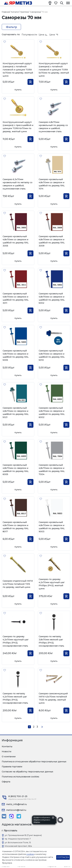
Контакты (7, 746)
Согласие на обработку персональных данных (27, 772)
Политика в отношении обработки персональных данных (34, 762)
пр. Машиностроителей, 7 (18, 839)
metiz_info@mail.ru (16, 804)
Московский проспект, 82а (18, 846)
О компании (9, 757)
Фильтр (11, 27)
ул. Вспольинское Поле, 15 (18, 842)
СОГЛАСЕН (63, 857)
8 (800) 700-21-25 (18, 796)
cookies (30, 854)
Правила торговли (12, 767)
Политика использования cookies (20, 777)
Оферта (6, 782)
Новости (7, 751)
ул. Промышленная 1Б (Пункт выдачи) (23, 835)
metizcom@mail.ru (16, 810)
